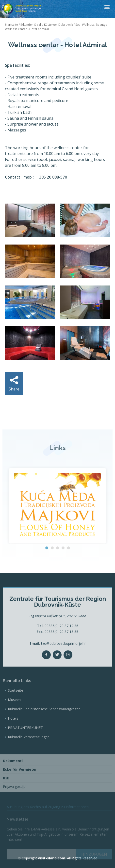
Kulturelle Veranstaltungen (29, 752)
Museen (14, 715)
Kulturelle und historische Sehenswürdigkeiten (44, 724)
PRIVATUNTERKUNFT (25, 743)
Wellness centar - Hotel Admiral (27, 29)
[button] (47, 548)
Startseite (11, 25)
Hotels (13, 733)
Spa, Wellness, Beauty (90, 25)
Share (14, 384)
